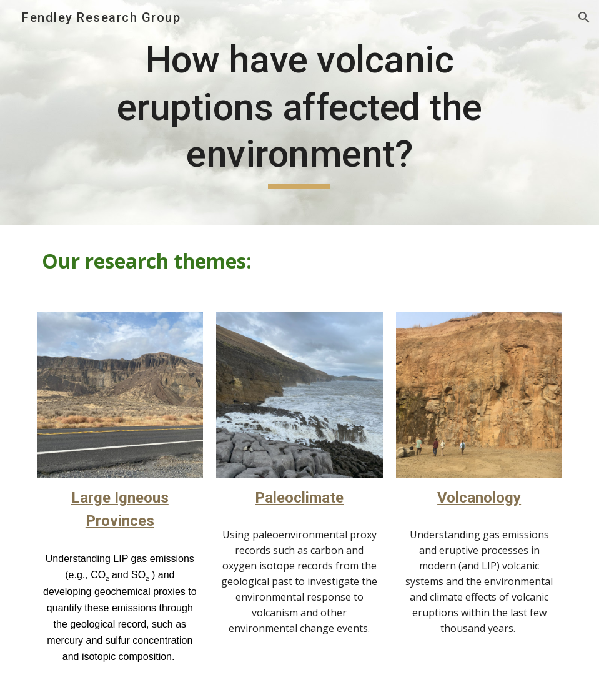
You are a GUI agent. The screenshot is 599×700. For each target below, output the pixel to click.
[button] (584, 17)
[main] (300, 113)
